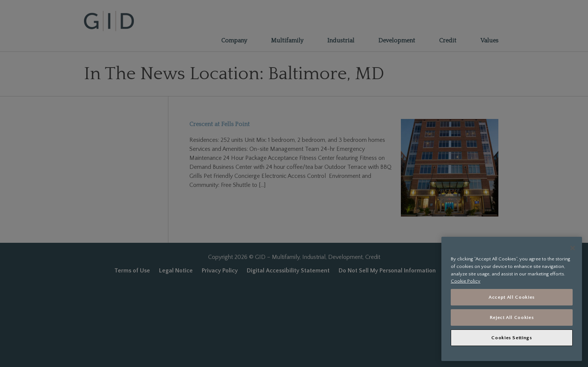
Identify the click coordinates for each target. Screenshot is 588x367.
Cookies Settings (512, 338)
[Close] (573, 248)
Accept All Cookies (512, 297)
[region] (512, 299)
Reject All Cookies (512, 317)
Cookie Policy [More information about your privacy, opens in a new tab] (466, 281)
